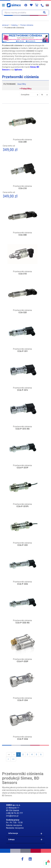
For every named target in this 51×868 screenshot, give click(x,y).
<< (9, 755)
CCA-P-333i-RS (23, 623)
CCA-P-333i (23, 584)
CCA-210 (23, 188)
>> (13, 759)
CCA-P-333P (23, 662)
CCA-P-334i (23, 739)
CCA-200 (23, 142)
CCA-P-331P (23, 468)
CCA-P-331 (23, 351)
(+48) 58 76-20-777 (14, 813)
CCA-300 (23, 235)
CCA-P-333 (23, 545)
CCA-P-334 (23, 700)
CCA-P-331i (23, 390)
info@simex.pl (12, 816)
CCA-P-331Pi (23, 506)
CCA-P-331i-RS (23, 429)
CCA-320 (23, 313)
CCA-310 (23, 274)
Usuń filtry (22, 84)
